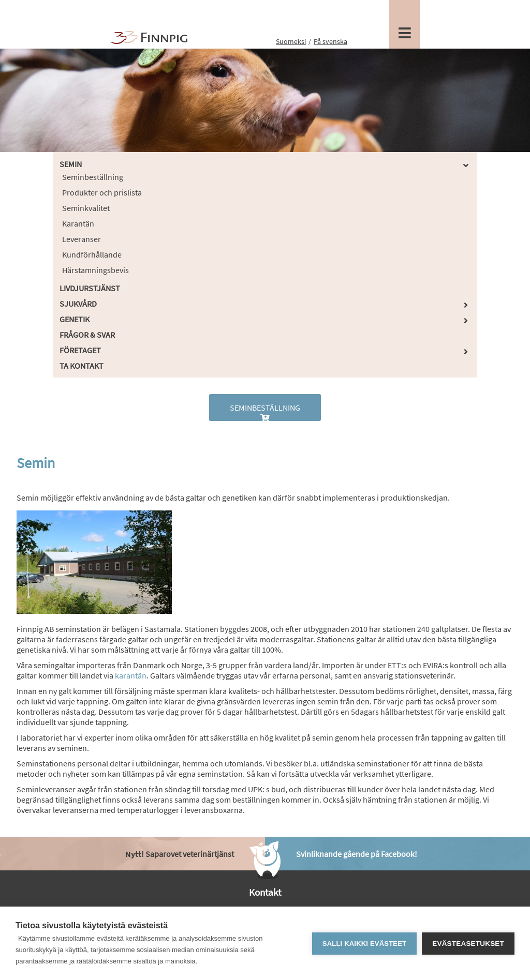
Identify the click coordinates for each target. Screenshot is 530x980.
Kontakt (265, 892)
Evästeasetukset (468, 944)
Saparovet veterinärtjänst (180, 854)
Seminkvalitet (86, 208)
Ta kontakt (82, 366)
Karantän (78, 223)
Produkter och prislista (102, 192)
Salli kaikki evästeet (364, 944)
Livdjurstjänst (90, 288)
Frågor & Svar (87, 335)
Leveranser (82, 239)
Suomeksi (291, 41)
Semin (71, 164)
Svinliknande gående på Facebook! (357, 854)
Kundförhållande (92, 254)
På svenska (330, 41)
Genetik (75, 319)
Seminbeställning (93, 177)
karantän (131, 675)
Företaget (80, 350)
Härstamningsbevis (95, 270)
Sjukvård (78, 304)
